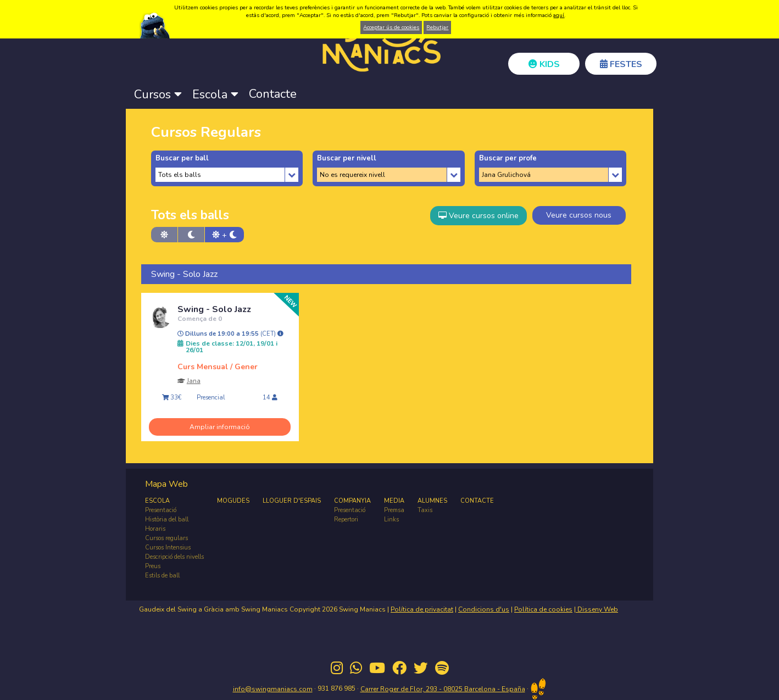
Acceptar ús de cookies (391, 27)
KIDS (544, 64)
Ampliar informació (220, 427)
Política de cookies (543, 609)
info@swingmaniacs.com (273, 689)
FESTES (621, 64)
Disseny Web (597, 609)
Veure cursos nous (579, 215)
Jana (194, 381)
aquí (559, 15)
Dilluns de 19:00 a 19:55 (230, 334)
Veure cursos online (478, 216)
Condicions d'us (484, 609)
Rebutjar (437, 27)
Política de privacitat (422, 609)
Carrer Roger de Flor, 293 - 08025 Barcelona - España (443, 689)
